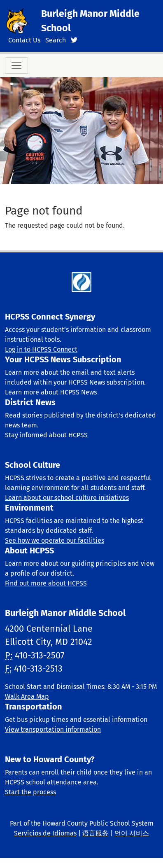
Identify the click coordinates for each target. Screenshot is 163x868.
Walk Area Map (27, 696)
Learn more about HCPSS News (51, 392)
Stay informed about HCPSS (46, 435)
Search (56, 40)
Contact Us (24, 40)
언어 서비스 (132, 833)
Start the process (30, 792)
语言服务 (95, 833)
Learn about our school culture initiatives (67, 498)
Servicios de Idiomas (45, 833)
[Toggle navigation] (16, 65)
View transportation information (53, 729)
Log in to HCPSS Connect (41, 349)
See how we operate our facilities (55, 540)
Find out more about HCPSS (46, 583)
